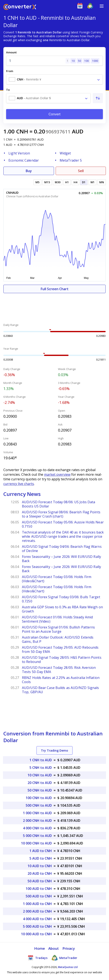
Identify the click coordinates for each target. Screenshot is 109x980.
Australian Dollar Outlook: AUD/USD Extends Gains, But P (58, 639)
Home (40, 948)
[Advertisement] (54, 306)
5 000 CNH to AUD (37, 836)
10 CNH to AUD (40, 775)
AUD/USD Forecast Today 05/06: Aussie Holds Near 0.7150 (63, 524)
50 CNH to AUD (40, 790)
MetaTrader (64, 958)
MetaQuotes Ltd (68, 967)
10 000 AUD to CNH (36, 934)
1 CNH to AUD (41, 760)
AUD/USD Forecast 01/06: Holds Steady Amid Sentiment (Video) (57, 619)
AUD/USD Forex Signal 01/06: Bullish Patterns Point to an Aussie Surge (58, 629)
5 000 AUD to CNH (37, 926)
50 (79, 61)
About (54, 948)
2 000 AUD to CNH (37, 911)
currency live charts (19, 484)
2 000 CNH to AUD (37, 821)
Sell (81, 171)
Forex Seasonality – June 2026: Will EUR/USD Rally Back (61, 559)
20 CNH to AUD (40, 783)
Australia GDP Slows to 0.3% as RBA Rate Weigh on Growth (62, 609)
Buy (29, 171)
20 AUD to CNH (40, 873)
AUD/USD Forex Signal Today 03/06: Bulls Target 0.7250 (61, 599)
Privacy (69, 948)
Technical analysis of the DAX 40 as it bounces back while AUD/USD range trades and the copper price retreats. (63, 536)
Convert (54, 114)
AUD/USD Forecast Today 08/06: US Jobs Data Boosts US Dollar (59, 504)
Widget (65, 153)
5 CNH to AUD (41, 768)
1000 (95, 61)
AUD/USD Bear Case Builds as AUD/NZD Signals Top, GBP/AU (60, 690)
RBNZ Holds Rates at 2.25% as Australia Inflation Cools (61, 680)
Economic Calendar (24, 160)
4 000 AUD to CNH (37, 919)
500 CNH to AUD (39, 805)
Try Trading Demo (54, 750)
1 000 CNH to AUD (37, 813)
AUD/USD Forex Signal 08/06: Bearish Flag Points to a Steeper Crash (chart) (61, 514)
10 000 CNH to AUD (36, 843)
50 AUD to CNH (40, 881)
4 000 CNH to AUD (37, 828)
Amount (11, 52)
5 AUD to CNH (41, 858)
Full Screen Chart (55, 289)
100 (87, 61)
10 (73, 61)
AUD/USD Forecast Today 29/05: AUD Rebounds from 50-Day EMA (60, 649)
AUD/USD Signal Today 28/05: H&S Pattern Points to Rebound (62, 660)
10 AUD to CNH (40, 866)
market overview (57, 474)
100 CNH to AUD (39, 798)
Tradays (38, 958)
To (8, 90)
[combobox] (54, 79)
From (10, 71)
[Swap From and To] (98, 98)
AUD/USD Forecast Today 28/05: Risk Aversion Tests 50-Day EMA (59, 670)
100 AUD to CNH (39, 889)
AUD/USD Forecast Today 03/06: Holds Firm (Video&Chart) (57, 579)
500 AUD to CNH (39, 896)
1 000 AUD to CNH (37, 904)
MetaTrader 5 (71, 160)
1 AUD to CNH (41, 851)
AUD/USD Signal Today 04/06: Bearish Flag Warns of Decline (62, 549)
